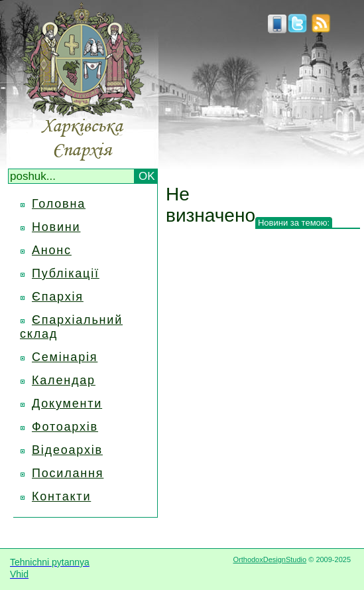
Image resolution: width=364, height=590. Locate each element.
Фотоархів (65, 427)
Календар (64, 380)
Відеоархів (67, 450)
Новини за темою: (294, 223)
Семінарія (65, 357)
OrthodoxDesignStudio (270, 559)
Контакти (61, 496)
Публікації (66, 273)
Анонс (52, 250)
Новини (56, 227)
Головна (59, 204)
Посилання (68, 473)
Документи (67, 404)
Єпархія (58, 297)
